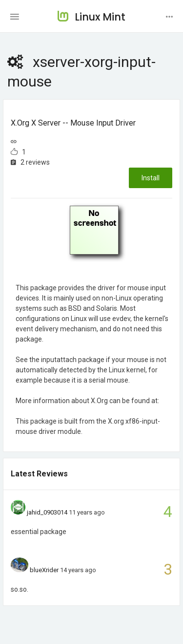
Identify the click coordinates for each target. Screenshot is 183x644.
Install (151, 178)
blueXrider (44, 570)
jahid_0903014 (47, 512)
